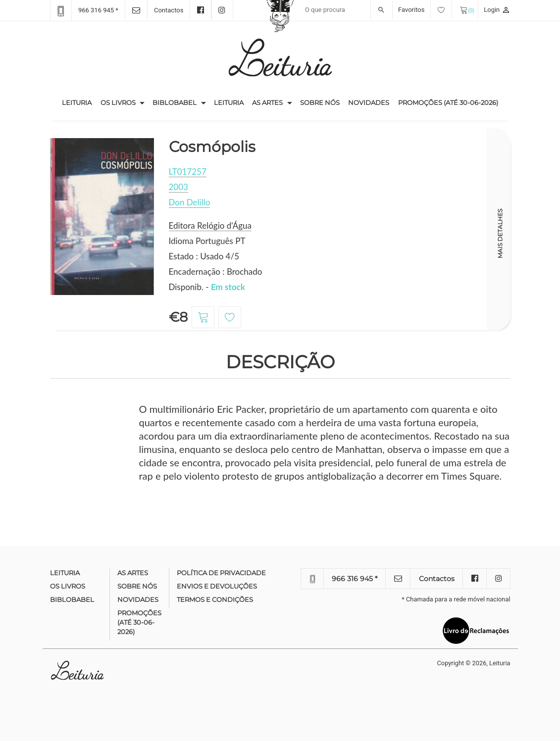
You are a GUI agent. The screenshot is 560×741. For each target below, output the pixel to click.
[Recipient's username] (346, 10)
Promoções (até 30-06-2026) (448, 102)
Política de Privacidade (221, 573)
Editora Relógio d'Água (210, 225)
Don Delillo (190, 202)
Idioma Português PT (207, 241)
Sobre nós (320, 102)
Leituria (79, 102)
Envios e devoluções (217, 586)
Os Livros (118, 102)
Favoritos (425, 10)
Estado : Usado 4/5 (204, 256)
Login (497, 10)
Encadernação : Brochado (216, 272)
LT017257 (188, 172)
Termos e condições (215, 599)
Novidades (369, 102)
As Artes (267, 102)
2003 (178, 187)
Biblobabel (175, 102)
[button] (142, 103)
